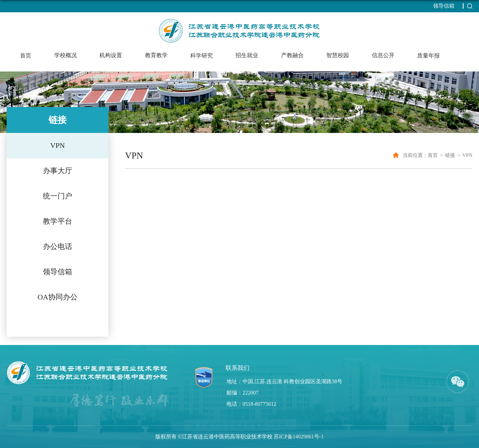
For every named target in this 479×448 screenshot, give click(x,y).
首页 (26, 56)
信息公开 (383, 55)
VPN (467, 155)
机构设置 (111, 55)
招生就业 (247, 55)
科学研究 (202, 56)
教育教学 (156, 55)
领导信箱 (444, 6)
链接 (450, 155)
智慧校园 (338, 55)
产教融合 (292, 55)
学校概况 (66, 55)
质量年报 (428, 56)
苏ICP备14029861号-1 (299, 437)
